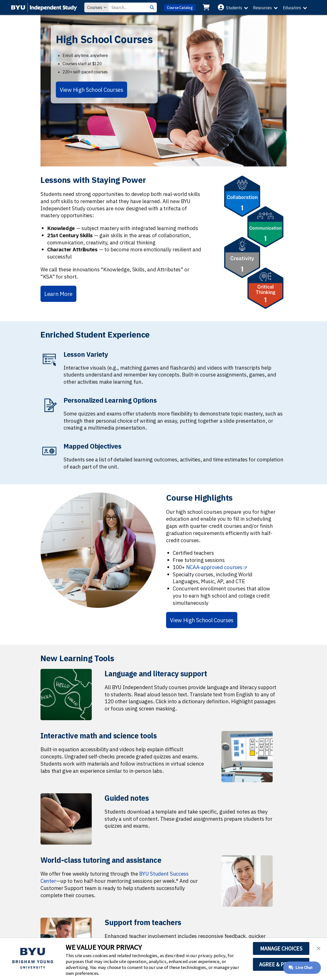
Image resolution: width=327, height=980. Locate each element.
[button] (319, 948)
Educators (292, 8)
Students (234, 8)
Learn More (58, 294)
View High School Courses (91, 90)
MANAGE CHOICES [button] (281, 948)
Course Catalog (180, 8)
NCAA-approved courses (214, 567)
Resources (262, 8)
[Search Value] (128, 7)
